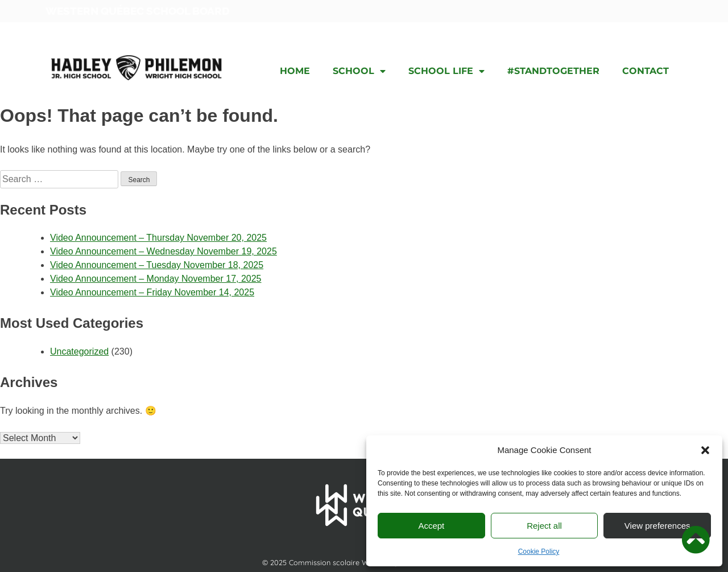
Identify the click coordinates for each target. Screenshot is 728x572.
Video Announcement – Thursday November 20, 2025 (158, 238)
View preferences (657, 526)
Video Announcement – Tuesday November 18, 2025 (157, 265)
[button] (705, 450)
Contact (646, 71)
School (359, 71)
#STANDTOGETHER (553, 71)
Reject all (544, 526)
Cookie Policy (539, 552)
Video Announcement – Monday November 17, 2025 (156, 279)
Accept (431, 526)
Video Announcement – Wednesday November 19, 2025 (164, 251)
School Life (446, 71)
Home (295, 71)
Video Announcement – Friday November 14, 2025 (152, 292)
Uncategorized (79, 351)
